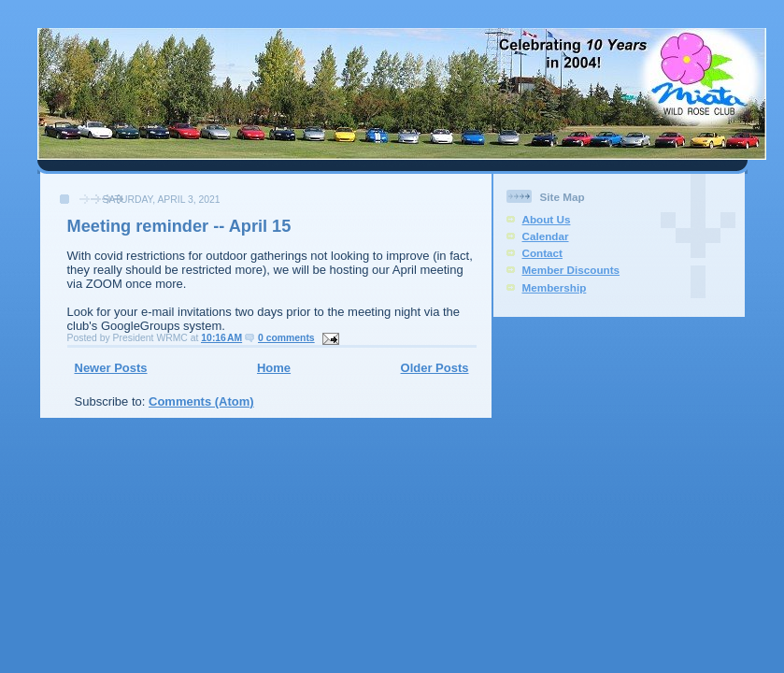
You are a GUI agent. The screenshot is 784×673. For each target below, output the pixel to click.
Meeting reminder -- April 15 (179, 226)
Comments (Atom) (201, 401)
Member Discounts (571, 270)
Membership (555, 287)
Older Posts (435, 368)
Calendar (546, 236)
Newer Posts (111, 368)
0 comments (286, 338)
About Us (547, 219)
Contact (543, 253)
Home (274, 368)
